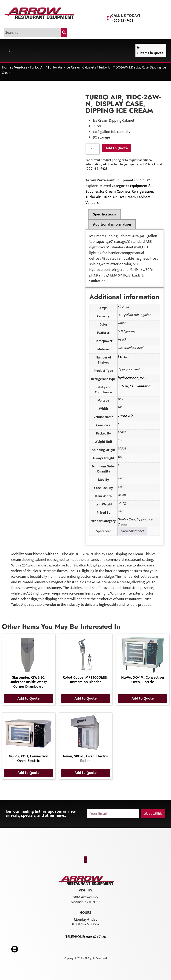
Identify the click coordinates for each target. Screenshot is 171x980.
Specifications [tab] (104, 214)
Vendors (21, 67)
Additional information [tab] (112, 224)
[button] (9, 50)
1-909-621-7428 (122, 21)
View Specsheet (132, 531)
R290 (143, 378)
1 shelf (122, 356)
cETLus (123, 386)
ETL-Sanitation (141, 386)
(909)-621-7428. (97, 169)
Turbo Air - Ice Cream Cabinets (72, 67)
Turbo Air (37, 67)
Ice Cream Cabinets (115, 192)
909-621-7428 (96, 937)
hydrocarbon (128, 378)
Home (7, 67)
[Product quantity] (92, 149)
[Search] (64, 33)
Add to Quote (117, 148)
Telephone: (76, 937)
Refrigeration (142, 192)
